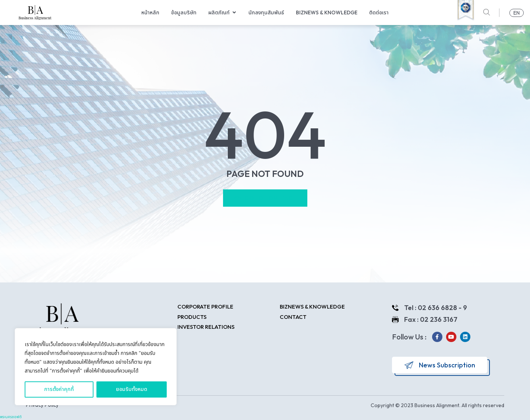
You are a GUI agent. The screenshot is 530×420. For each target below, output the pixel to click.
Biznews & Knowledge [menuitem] (327, 13)
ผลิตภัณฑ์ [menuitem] (219, 13)
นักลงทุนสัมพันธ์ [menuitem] (266, 13)
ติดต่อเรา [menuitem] (379, 13)
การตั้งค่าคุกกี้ (59, 389)
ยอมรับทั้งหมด (132, 389)
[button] (234, 13)
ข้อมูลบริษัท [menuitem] (184, 13)
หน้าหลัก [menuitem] (150, 13)
